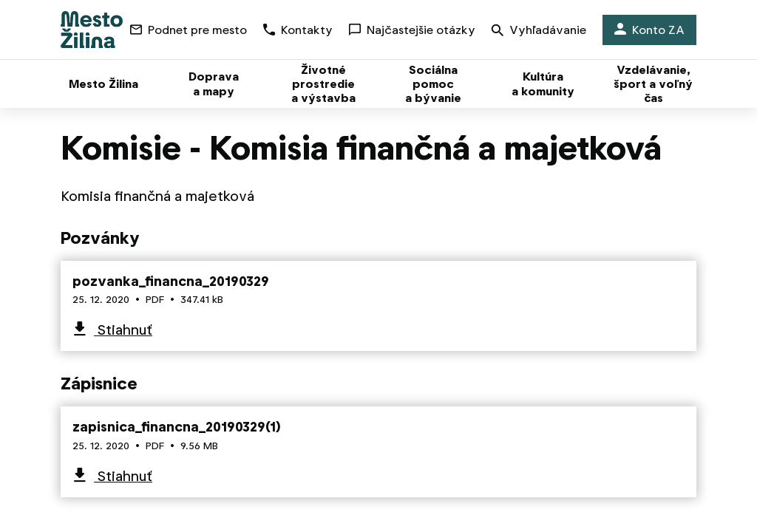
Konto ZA (649, 30)
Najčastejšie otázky (412, 30)
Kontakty (298, 30)
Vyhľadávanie (539, 31)
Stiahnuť (123, 330)
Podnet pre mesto (189, 30)
